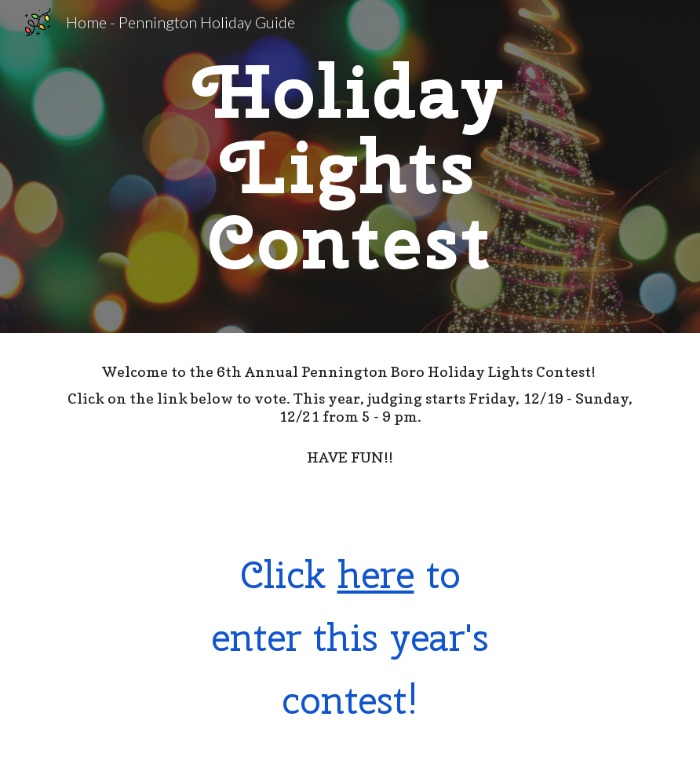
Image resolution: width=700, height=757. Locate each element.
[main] (350, 166)
